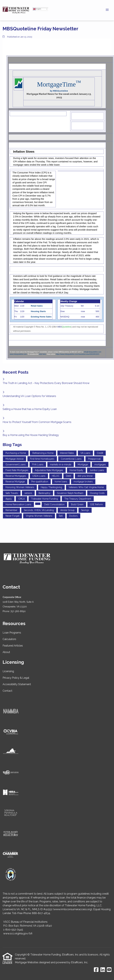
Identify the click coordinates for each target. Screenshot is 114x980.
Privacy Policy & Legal (16, 678)
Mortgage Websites (27, 962)
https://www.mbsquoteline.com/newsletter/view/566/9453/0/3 (78, 354)
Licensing (8, 671)
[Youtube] (109, 970)
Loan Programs (12, 633)
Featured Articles (13, 646)
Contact (7, 691)
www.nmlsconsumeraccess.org (73, 909)
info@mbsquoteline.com (93, 352)
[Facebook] (96, 970)
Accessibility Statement (17, 684)
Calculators (9, 639)
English (37, 9)
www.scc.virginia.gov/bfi (18, 933)
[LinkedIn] (103, 970)
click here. (43, 354)
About (6, 652)
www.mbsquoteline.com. (18, 354)
